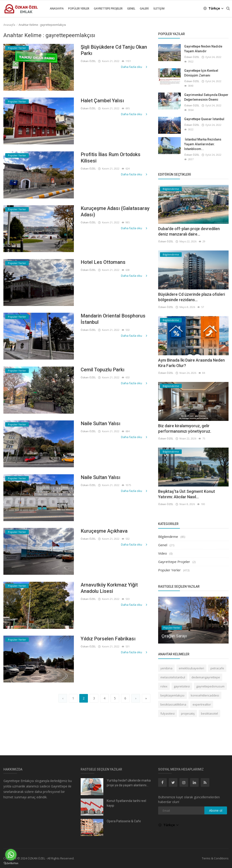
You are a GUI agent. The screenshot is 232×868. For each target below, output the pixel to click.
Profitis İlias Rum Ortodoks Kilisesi (111, 158)
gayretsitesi (182, 686)
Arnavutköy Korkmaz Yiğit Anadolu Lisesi (110, 588)
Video (163, 553)
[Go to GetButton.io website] (11, 863)
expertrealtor (202, 704)
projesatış (188, 713)
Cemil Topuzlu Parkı (103, 370)
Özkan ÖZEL (88, 61)
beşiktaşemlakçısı (172, 695)
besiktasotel (209, 713)
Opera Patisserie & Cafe (124, 821)
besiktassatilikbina (173, 704)
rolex (164, 686)
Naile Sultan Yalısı (100, 423)
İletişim (159, 8)
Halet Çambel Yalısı (102, 101)
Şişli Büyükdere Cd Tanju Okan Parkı (114, 50)
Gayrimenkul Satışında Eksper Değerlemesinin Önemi (206, 97)
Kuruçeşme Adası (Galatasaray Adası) (115, 211)
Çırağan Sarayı (174, 636)
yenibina (166, 668)
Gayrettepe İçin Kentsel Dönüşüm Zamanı (201, 73)
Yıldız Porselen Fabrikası (108, 639)
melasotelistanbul (173, 677)
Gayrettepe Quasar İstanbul (204, 119)
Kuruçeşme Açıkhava (104, 531)
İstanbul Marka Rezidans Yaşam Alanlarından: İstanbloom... (203, 144)
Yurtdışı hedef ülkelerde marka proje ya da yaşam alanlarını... (129, 783)
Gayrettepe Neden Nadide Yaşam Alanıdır (203, 49)
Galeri (144, 8)
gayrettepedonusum (210, 686)
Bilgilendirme (168, 537)
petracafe (217, 668)
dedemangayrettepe (206, 677)
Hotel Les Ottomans (103, 262)
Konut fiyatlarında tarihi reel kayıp (126, 803)
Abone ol (216, 810)
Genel (131, 8)
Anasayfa (57, 8)
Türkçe (214, 8)
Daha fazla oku (134, 67)
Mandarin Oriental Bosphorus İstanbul (113, 319)
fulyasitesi (168, 713)
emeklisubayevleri (191, 668)
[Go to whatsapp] (11, 855)
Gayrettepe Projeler (108, 8)
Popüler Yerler (79, 8)
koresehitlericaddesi (205, 695)
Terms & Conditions (215, 858)
